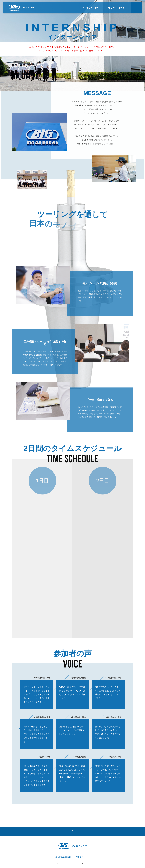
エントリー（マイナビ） (116, 8)
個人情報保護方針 (63, 857)
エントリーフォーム (91, 8)
